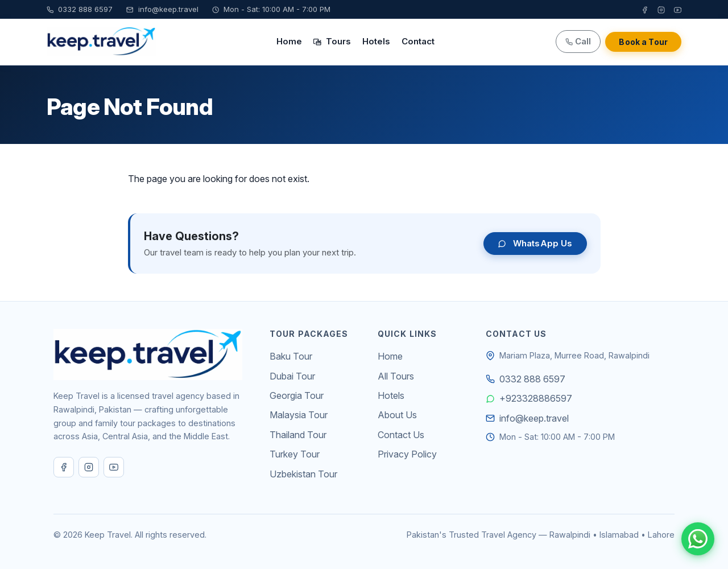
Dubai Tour (292, 376)
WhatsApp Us (535, 243)
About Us (397, 415)
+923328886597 (536, 398)
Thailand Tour (298, 435)
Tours (332, 41)
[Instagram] (661, 9)
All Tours (396, 376)
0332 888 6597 (80, 9)
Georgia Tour (297, 395)
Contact (418, 41)
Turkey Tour (295, 454)
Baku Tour (291, 356)
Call (578, 41)
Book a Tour (643, 42)
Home (289, 41)
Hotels (376, 41)
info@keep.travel (162, 9)
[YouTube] (678, 9)
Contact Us (401, 435)
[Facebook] (645, 9)
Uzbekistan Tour (303, 474)
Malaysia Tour (299, 415)
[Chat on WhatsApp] (698, 539)
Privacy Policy (407, 454)
